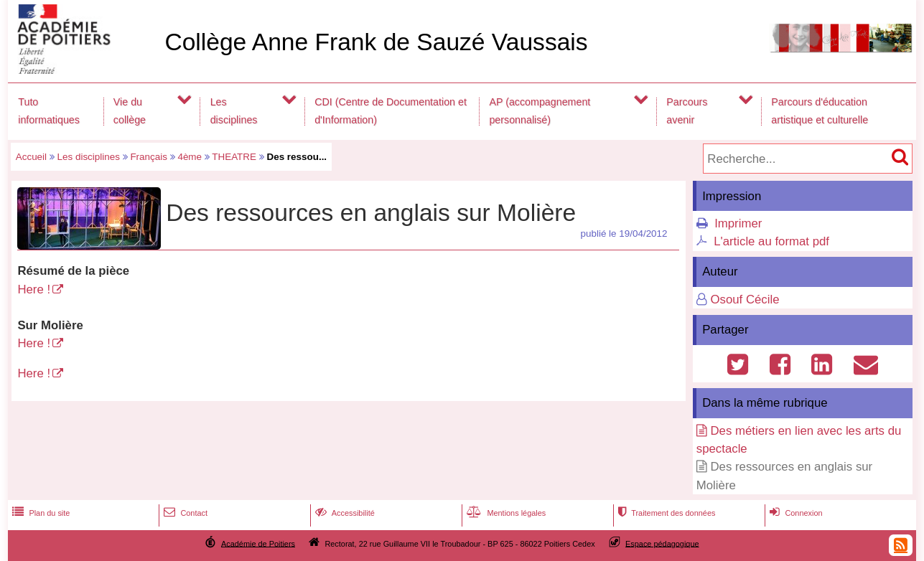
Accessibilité (344, 513)
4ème (190, 157)
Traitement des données (665, 513)
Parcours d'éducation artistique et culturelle (820, 111)
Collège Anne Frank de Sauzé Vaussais (376, 42)
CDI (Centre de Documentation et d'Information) (391, 111)
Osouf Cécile (745, 300)
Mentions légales (505, 513)
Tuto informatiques (49, 111)
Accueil (31, 157)
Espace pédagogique (662, 543)
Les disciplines (234, 111)
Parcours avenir (687, 111)
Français (149, 157)
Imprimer (738, 223)
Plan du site (39, 513)
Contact (184, 513)
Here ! (34, 289)
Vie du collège (130, 111)
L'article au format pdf (771, 241)
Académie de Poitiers (258, 543)
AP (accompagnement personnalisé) (540, 111)
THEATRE (234, 157)
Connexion (794, 513)
